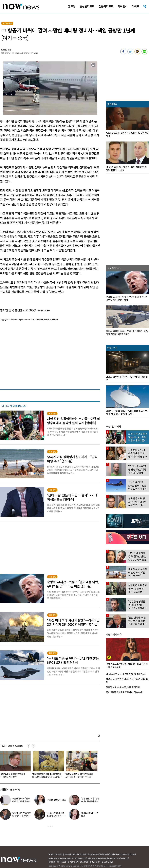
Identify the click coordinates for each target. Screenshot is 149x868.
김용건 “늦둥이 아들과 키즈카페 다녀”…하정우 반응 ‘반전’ (46, 776)
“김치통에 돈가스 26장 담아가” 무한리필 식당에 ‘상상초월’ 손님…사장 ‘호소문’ (81, 777)
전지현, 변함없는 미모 (57, 800)
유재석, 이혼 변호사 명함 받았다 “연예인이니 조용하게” (22, 816)
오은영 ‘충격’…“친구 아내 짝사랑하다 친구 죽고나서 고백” (21, 801)
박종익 (4, 50)
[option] (48, 765)
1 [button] (48, 826)
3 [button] (52, 826)
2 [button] (50, 826)
